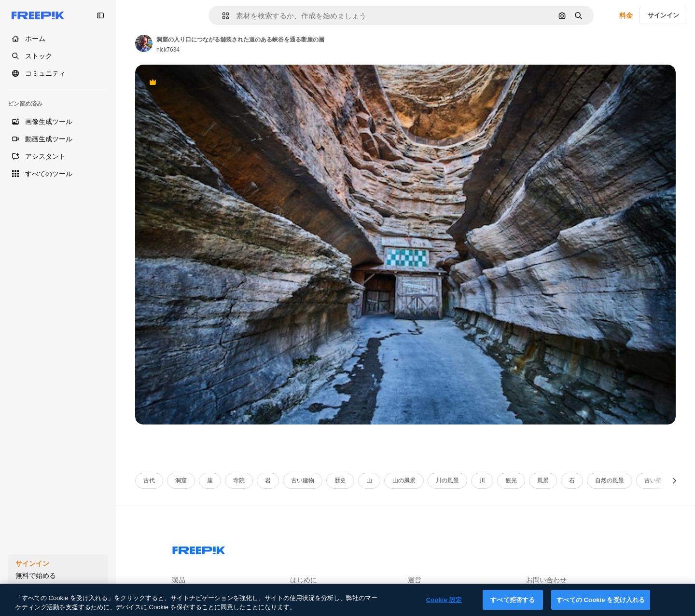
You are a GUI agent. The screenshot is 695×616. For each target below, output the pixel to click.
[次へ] (674, 481)
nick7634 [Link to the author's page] (168, 50)
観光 (511, 480)
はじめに (304, 580)
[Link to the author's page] (144, 43)
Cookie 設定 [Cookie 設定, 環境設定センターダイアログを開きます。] (444, 606)
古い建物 (303, 480)
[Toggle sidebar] (100, 15)
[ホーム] (58, 39)
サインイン (663, 15)
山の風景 (404, 480)
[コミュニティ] (58, 73)
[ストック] (58, 56)
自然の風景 (610, 480)
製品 (179, 580)
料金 (626, 15)
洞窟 (181, 480)
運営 (415, 580)
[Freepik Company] (199, 548)
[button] (222, 16)
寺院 (239, 480)
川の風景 (447, 480)
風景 (543, 480)
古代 (149, 480)
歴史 (340, 480)
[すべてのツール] (58, 174)
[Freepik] (38, 15)
